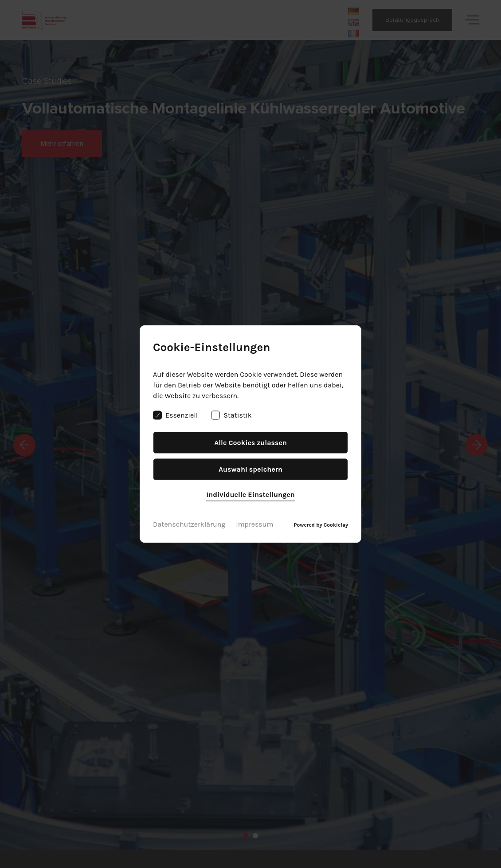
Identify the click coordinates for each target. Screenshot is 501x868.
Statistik (231, 415)
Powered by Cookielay (321, 525)
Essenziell (175, 415)
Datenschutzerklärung (189, 524)
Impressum (254, 524)
